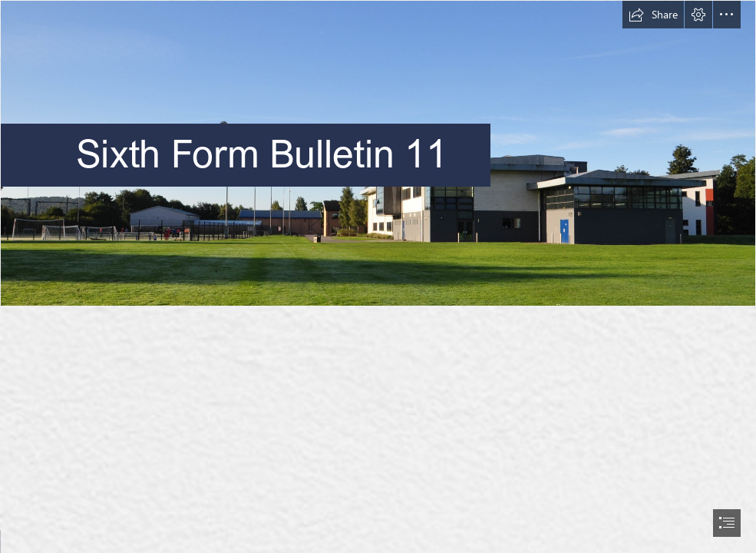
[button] (653, 15)
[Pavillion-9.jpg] (378, 153)
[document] (378, 276)
